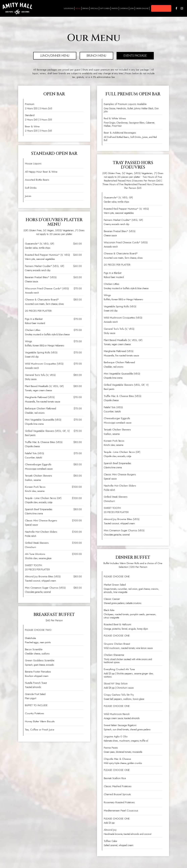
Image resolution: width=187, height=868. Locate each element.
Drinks (85, 8)
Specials (94, 8)
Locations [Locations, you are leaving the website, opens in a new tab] (69, 8)
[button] (161, 8)
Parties (115, 8)
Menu (78, 8)
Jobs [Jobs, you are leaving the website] (132, 8)
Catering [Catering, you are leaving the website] (124, 8)
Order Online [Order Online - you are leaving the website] (142, 8)
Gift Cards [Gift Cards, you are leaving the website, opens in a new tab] (105, 8)
